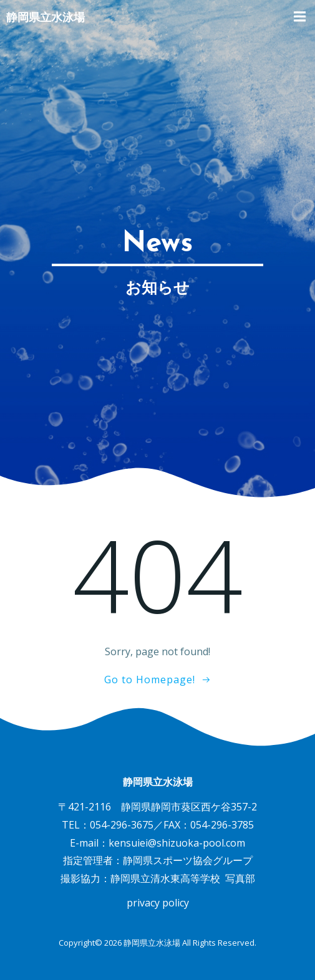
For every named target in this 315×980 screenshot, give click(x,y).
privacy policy (158, 903)
